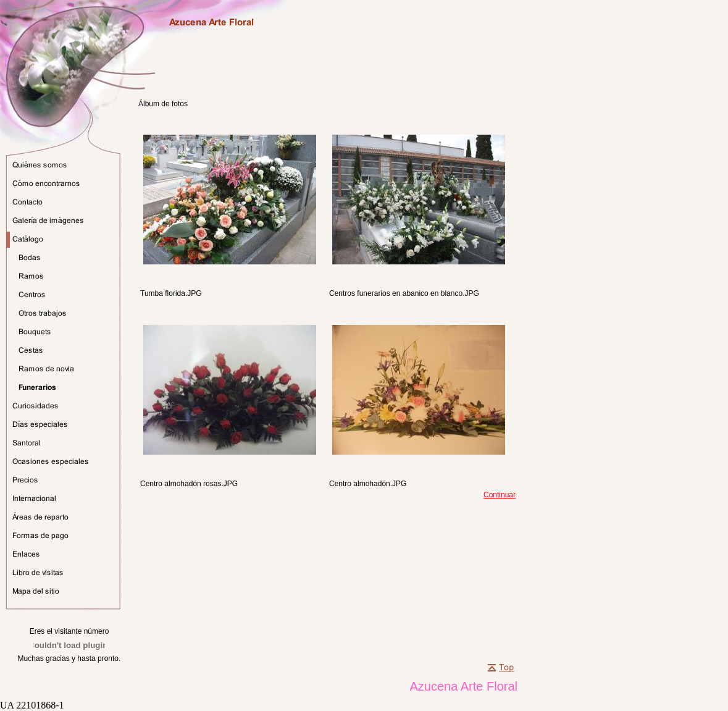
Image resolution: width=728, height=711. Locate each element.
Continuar (500, 495)
